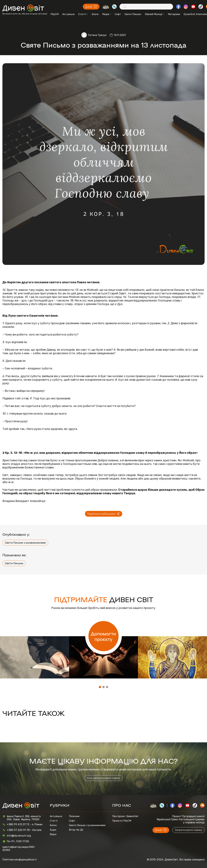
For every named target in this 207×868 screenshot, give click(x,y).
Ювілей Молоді (155, 14)
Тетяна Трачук (97, 35)
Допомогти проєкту (103, 636)
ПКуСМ (54, 14)
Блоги (95, 14)
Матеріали (174, 14)
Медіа (107, 14)
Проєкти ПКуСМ (122, 821)
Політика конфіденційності (20, 860)
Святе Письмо (133, 14)
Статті (83, 14)
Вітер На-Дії (76, 830)
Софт (118, 14)
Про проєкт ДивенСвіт (125, 816)
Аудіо (53, 830)
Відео (53, 834)
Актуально (68, 14)
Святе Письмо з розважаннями (25, 543)
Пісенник (74, 816)
